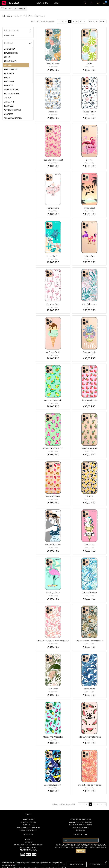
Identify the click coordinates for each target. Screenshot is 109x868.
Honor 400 (81, 830)
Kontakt (29, 842)
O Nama (28, 840)
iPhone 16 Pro (28, 825)
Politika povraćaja (28, 850)
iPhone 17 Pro (28, 820)
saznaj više (95, 864)
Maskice (22, 8)
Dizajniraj (43, 3)
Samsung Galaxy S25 (28, 830)
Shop (57, 3)
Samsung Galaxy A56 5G (81, 820)
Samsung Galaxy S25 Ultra (28, 827)
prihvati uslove (77, 864)
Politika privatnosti (28, 847)
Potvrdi (81, 851)
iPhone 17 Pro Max (29, 822)
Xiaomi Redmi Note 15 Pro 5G (81, 825)
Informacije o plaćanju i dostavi (28, 845)
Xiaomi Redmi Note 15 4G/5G (81, 822)
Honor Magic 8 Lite (81, 827)
